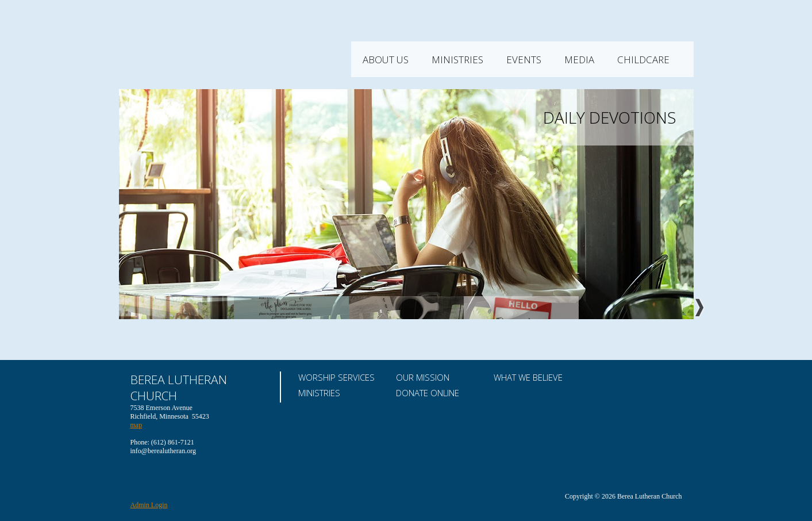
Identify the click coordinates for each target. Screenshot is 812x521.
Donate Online (428, 393)
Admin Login (149, 505)
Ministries (505, 60)
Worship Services (336, 377)
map (136, 425)
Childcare (690, 60)
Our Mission (423, 377)
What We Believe (528, 377)
